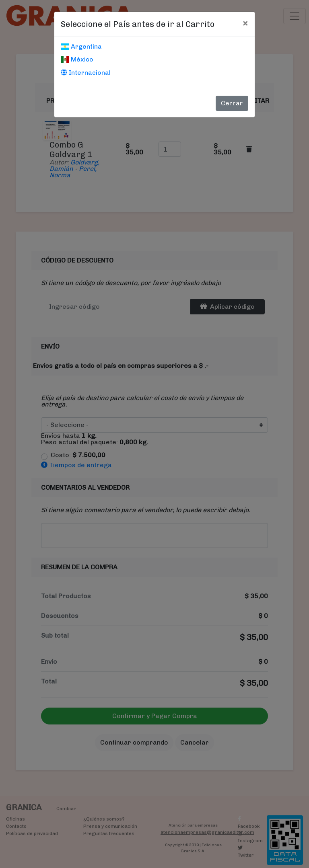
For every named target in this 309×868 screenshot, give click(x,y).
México (77, 59)
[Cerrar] (245, 23)
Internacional (86, 73)
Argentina (81, 46)
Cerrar (232, 103)
